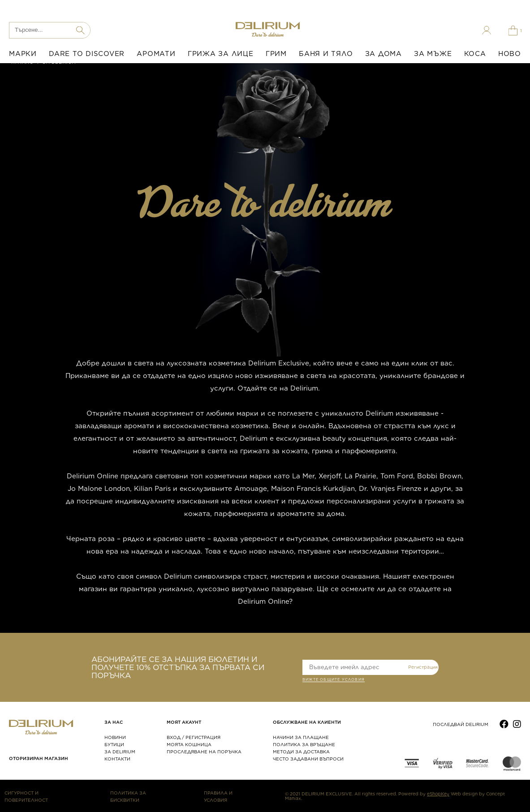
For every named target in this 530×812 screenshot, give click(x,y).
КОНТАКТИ (117, 759)
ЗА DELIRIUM (120, 752)
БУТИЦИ (114, 744)
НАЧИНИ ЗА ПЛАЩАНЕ (301, 737)
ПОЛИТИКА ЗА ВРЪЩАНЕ (304, 744)
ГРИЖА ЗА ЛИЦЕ (221, 54)
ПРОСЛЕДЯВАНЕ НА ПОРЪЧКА (204, 752)
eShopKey (438, 794)
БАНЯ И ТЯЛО (326, 54)
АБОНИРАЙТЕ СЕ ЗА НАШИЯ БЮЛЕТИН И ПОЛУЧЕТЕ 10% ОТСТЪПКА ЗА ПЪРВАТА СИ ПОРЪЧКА (178, 667)
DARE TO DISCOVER (87, 54)
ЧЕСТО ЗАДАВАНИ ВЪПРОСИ (308, 759)
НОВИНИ (115, 737)
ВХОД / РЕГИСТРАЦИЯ (194, 737)
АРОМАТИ (156, 54)
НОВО (510, 54)
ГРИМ (276, 54)
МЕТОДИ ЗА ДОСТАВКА (301, 752)
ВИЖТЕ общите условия (334, 680)
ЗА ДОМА (383, 54)
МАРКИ (23, 54)
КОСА (475, 54)
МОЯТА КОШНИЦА (189, 744)
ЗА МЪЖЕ (433, 54)
